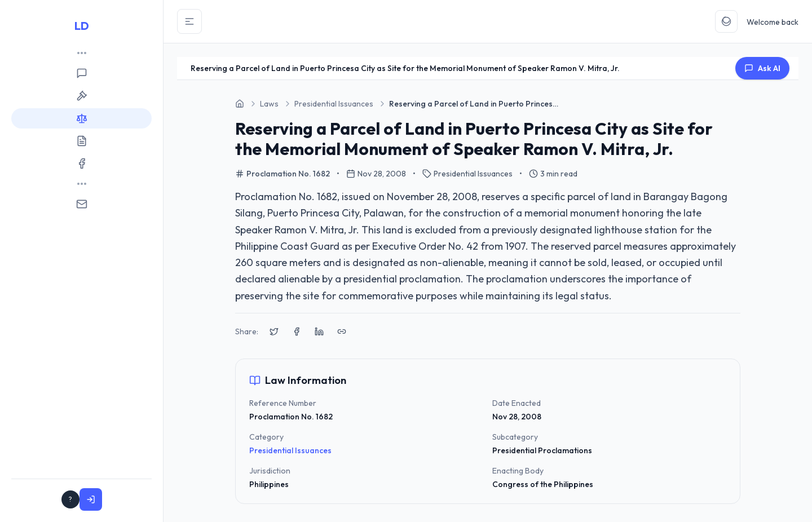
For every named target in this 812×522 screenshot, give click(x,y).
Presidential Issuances (290, 450)
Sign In (126, 499)
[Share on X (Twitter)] (274, 331)
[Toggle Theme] (726, 21)
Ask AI (762, 68)
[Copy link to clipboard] (342, 331)
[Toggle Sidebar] (189, 21)
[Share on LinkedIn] (319, 331)
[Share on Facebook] (297, 331)
